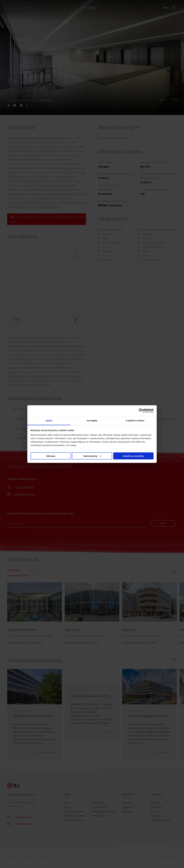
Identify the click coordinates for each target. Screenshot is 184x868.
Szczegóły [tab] (92, 420)
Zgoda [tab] (49, 420)
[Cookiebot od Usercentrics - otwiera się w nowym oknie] (141, 411)
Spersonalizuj (92, 456)
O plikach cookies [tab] (135, 420)
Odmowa (51, 456)
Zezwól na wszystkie (133, 456)
